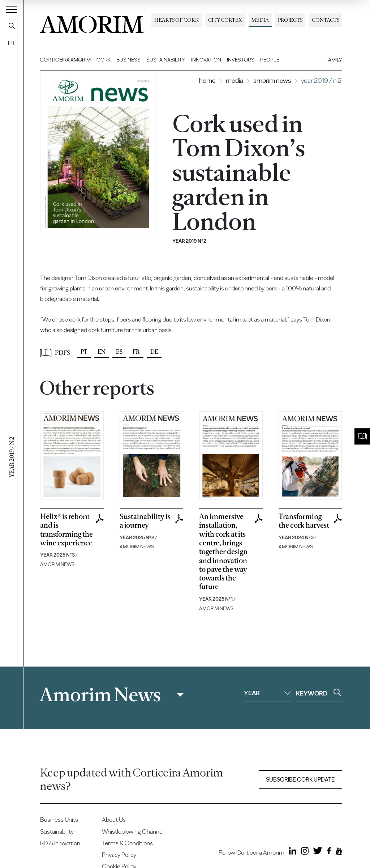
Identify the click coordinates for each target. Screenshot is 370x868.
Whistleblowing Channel (133, 831)
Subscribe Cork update (300, 780)
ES (119, 352)
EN (102, 352)
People (270, 60)
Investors (241, 60)
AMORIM (92, 23)
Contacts (326, 20)
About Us (114, 820)
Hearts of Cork (177, 20)
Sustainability (166, 60)
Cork (104, 60)
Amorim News (272, 80)
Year (267, 693)
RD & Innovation (60, 843)
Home (207, 80)
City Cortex (225, 20)
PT (12, 43)
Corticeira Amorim (65, 60)
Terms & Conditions (127, 843)
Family (334, 60)
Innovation (206, 60)
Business (128, 60)
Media (260, 20)
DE (154, 352)
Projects (290, 20)
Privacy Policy (119, 855)
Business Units (59, 820)
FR (136, 352)
